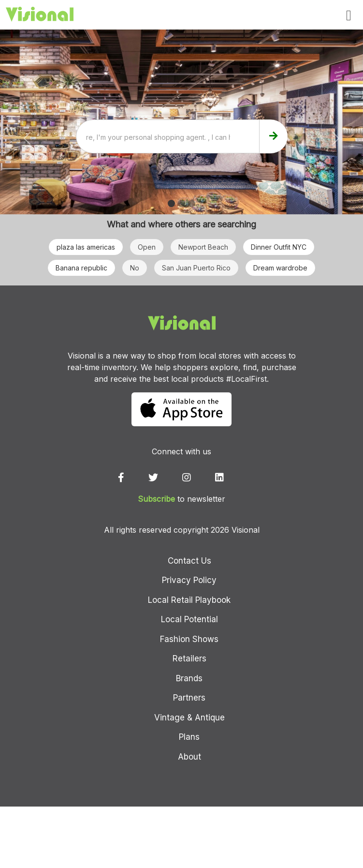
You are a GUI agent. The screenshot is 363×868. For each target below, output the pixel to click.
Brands (189, 678)
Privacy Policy (189, 580)
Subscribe (156, 499)
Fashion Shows (189, 639)
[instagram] (197, 478)
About (189, 757)
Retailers (189, 658)
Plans (189, 737)
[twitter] (164, 478)
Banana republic (81, 268)
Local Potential (189, 619)
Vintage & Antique (189, 718)
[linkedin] (230, 478)
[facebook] (132, 478)
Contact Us (189, 561)
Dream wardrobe (280, 268)
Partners (189, 698)
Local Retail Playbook (189, 600)
